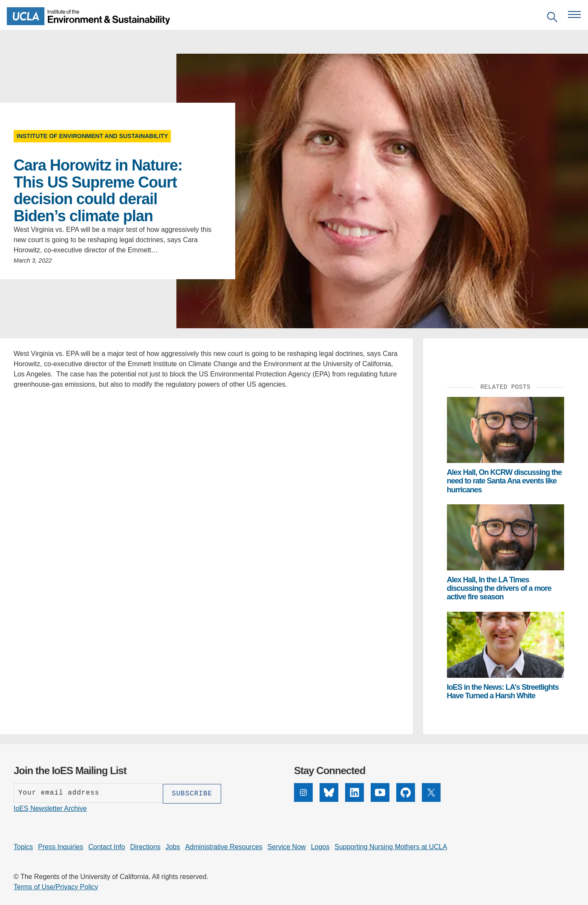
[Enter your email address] (88, 793)
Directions (145, 846)
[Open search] (552, 19)
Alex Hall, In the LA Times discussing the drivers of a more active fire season (499, 588)
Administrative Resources (223, 846)
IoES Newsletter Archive (50, 808)
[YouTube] (380, 792)
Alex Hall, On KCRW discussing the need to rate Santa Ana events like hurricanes (504, 481)
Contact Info (107, 846)
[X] (431, 792)
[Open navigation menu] (574, 14)
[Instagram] (303, 792)
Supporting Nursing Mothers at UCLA (391, 846)
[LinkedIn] (355, 792)
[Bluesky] (329, 792)
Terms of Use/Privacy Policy (56, 886)
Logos (320, 846)
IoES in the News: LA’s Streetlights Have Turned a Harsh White (503, 691)
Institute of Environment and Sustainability (92, 136)
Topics (23, 846)
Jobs (173, 846)
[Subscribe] (192, 793)
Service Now (287, 846)
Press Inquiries (61, 846)
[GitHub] (406, 792)
